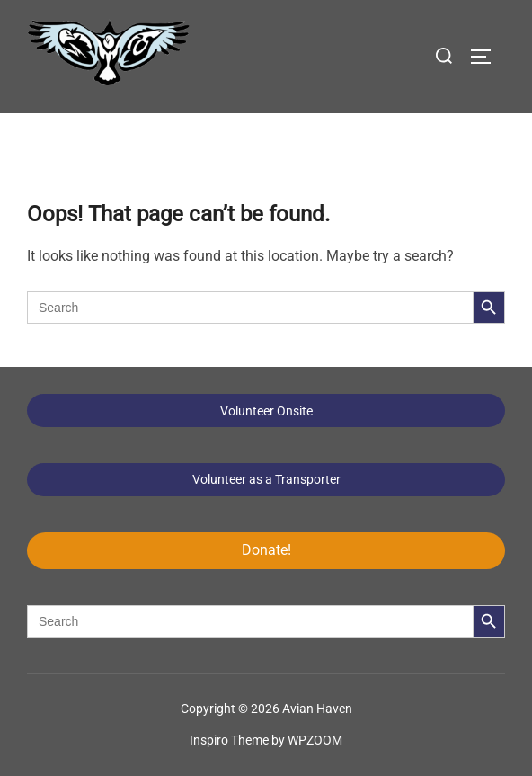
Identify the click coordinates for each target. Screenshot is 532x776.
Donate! (266, 550)
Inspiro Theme (229, 740)
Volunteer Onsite (266, 411)
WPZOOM (315, 740)
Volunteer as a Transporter (266, 479)
